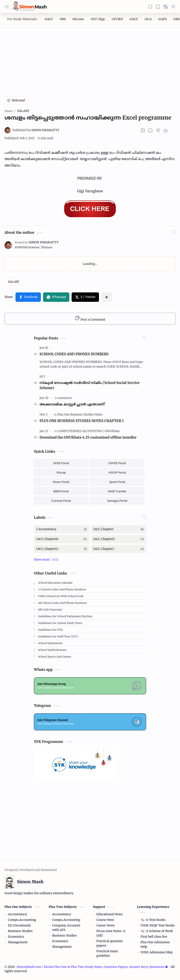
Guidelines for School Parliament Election (65, 616)
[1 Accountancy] (61, 529)
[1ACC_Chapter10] (61, 539)
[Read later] (143, 130)
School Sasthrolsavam (52, 650)
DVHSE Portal (117, 463)
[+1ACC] (49, 19)
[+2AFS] (162, 19)
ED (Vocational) (19, 925)
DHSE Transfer (117, 491)
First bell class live (154, 937)
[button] (7, 7)
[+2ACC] (134, 19)
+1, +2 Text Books (153, 920)
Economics (16, 937)
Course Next (105, 920)
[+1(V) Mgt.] (98, 19)
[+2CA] (148, 19)
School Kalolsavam (50, 643)
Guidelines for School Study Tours (60, 623)
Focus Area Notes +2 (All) (111, 933)
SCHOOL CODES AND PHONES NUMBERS (74, 354)
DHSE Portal (61, 463)
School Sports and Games (55, 657)
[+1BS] (62, 19)
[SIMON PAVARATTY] (36, 130)
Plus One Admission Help (155, 945)
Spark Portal (117, 482)
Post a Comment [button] (90, 319)
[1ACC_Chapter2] (119, 549)
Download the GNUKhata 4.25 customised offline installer (88, 437)
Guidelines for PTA (50, 630)
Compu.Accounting (22, 920)
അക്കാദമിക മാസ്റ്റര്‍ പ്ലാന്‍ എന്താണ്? (72, 404)
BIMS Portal (61, 491)
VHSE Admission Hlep (157, 952)
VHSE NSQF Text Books (158, 925)
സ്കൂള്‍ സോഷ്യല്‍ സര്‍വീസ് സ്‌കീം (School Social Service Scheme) (90, 385)
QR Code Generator (50, 610)
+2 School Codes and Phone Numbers (62, 589)
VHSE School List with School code (61, 596)
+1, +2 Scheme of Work (157, 931)
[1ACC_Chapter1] (119, 529)
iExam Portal (61, 482)
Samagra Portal (117, 501)
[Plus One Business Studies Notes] (80, 415)
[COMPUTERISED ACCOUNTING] (81, 431)
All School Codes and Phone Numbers (62, 603)
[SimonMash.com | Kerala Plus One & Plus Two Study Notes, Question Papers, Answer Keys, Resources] (29, 7)
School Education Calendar (55, 583)
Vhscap (61, 472)
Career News (105, 925)
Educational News (109, 914)
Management (18, 942)
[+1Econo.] (78, 19)
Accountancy (18, 914)
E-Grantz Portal (61, 501)
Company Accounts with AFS (66, 928)
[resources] (65, 398)
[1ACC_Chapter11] (119, 539)
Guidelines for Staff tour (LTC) (58, 636)
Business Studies (20, 931)
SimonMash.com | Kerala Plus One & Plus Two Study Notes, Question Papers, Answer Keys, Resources (92, 967)
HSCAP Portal (117, 472)
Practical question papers (109, 943)
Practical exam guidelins (107, 953)
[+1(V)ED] (117, 19)
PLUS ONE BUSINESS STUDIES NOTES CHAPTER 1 (82, 421)
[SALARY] (14, 282)
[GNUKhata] (112, 431)
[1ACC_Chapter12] (61, 549)
